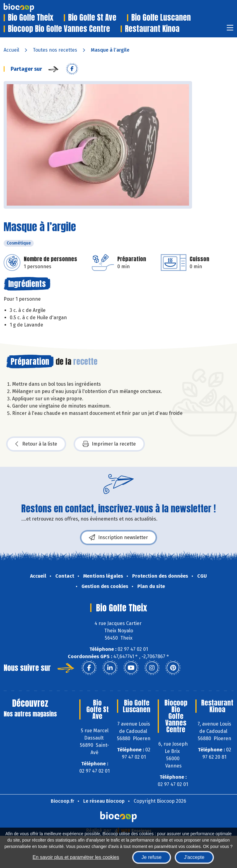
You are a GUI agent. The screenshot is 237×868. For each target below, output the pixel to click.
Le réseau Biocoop (104, 801)
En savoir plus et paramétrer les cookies (76, 857)
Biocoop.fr (62, 801)
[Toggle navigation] (230, 30)
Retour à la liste (36, 444)
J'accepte (194, 857)
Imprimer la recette (109, 444)
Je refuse (152, 857)
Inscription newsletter (118, 538)
